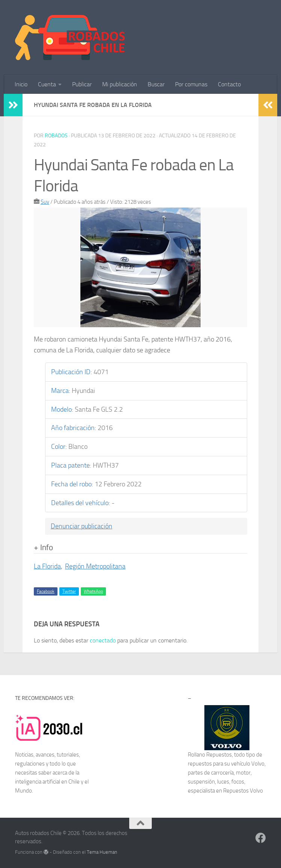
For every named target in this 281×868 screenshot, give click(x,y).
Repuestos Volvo (243, 791)
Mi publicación (120, 84)
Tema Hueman (102, 852)
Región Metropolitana (95, 566)
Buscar (156, 84)
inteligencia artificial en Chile (47, 782)
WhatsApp (93, 591)
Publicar (82, 84)
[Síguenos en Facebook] (261, 838)
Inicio (21, 84)
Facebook (46, 591)
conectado (103, 640)
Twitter (69, 591)
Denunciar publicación (82, 526)
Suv (45, 202)
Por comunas (191, 84)
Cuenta (47, 84)
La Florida (47, 566)
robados (56, 136)
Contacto (229, 84)
